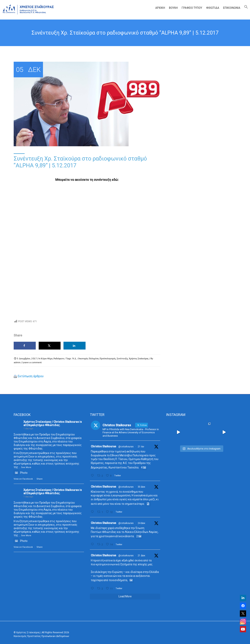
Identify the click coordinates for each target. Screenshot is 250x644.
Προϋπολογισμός (108, 358)
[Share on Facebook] (25, 346)
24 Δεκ (142, 523)
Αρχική (160, 8)
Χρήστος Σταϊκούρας (139, 358)
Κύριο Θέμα (47, 358)
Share (40, 479)
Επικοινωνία (232, 8)
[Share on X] (50, 346)
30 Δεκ (142, 487)
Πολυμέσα (94, 358)
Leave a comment (32, 362)
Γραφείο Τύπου (192, 8)
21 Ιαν (141, 447)
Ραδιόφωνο (59, 358)
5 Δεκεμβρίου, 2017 (27, 358)
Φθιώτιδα (213, 8)
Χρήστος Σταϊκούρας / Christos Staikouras (51, 422)
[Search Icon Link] (245, 8)
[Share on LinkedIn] (75, 346)
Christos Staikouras (104, 446)
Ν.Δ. (75, 358)
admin (17, 362)
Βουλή (173, 8)
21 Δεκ (142, 556)
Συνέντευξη (122, 358)
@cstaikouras (126, 447)
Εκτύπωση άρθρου (31, 376)
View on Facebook (23, 479)
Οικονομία (83, 358)
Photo (21, 473)
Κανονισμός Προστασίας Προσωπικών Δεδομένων (41, 636)
